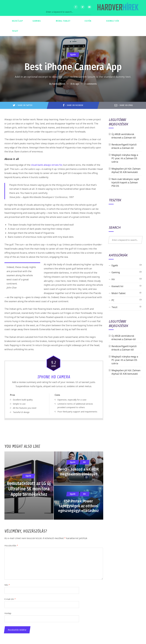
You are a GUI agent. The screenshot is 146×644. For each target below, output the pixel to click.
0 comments (91, 84)
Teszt (114, 307)
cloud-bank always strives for (46, 165)
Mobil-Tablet (118, 293)
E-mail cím (10, 599)
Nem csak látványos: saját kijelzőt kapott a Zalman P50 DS (125, 182)
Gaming (116, 272)
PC (113, 300)
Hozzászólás (11, 546)
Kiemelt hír (117, 286)
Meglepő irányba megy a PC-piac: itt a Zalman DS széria (125, 158)
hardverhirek (59, 84)
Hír (113, 279)
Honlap (8, 613)
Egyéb (73, 55)
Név (7, 585)
